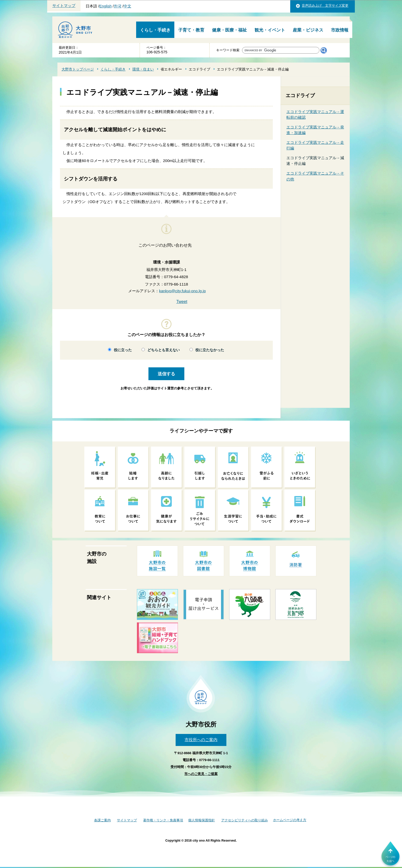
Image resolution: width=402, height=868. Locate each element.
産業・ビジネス (308, 30)
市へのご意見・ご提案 (201, 774)
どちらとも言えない (164, 350)
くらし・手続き (155, 30)
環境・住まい (143, 69)
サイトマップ (64, 6)
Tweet (182, 302)
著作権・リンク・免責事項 (163, 820)
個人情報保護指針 (202, 820)
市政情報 (340, 30)
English (105, 6)
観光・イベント (270, 30)
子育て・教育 (191, 30)
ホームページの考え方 (290, 820)
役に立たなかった (210, 350)
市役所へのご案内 (201, 740)
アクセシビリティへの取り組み (245, 820)
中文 (127, 6)
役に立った (123, 350)
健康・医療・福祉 (229, 30)
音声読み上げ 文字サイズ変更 (325, 6)
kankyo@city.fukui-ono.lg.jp (182, 291)
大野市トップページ (78, 69)
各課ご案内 (102, 820)
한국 (118, 6)
